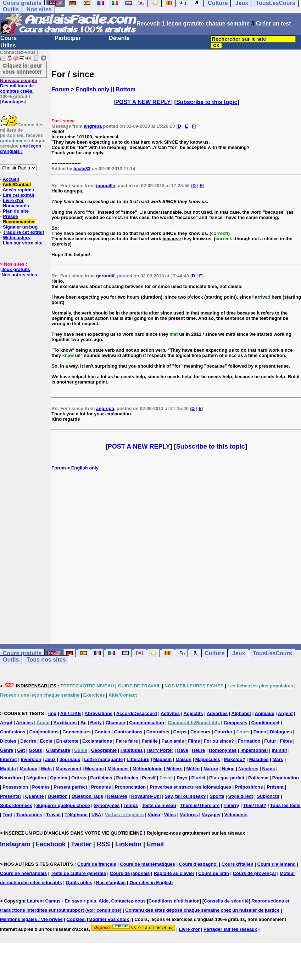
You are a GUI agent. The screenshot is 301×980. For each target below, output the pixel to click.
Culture (214, 653)
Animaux (265, 713)
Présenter (11, 796)
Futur (270, 741)
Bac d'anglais (111, 883)
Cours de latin (214, 873)
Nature (211, 769)
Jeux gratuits (16, 269)
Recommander (19, 222)
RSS (103, 844)
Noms (269, 769)
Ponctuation (286, 778)
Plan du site (16, 211)
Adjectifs (193, 713)
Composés (235, 723)
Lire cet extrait (19, 195)
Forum (60, 89)
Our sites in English (151, 883)
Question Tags (87, 796)
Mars (278, 759)
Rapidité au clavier (174, 873)
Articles (24, 723)
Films (194, 741)
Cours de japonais (130, 873)
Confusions (13, 732)
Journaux (70, 759)
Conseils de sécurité (226, 901)
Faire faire (127, 741)
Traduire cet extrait (23, 232)
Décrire (28, 741)
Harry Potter (160, 750)
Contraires (158, 732)
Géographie (104, 750)
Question (57, 796)
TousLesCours (272, 653)
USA (96, 815)
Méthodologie (148, 769)
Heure (199, 750)
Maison (183, 759)
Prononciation (130, 787)
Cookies (76, 919)
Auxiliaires (65, 723)
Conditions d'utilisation (174, 901)
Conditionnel (265, 723)
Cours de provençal (254, 873)
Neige (228, 769)
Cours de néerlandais (23, 873)
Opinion (59, 778)
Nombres (248, 769)
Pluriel (198, 778)
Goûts (35, 750)
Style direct (241, 796)
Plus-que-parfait (227, 778)
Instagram (15, 844)
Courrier (223, 732)
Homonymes (223, 750)
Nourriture (11, 778)
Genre (7, 750)
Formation (249, 741)
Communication (146, 723)
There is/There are (200, 805)
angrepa (93, 126)
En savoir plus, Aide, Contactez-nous (105, 901)
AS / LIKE (71, 713)
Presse (10, 216)
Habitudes (132, 750)
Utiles (8, 45)
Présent (275, 787)
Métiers (174, 769)
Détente (119, 38)
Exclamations (97, 741)
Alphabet (241, 713)
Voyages (211, 815)
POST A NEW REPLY (143, 102)
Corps (180, 732)
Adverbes (217, 713)
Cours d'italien (238, 864)
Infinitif (279, 750)
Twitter (81, 844)
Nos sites (39, 9)
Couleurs (200, 732)
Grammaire (58, 750)
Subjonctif (268, 796)
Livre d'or (13, 200)
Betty (96, 723)
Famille (150, 741)
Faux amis (173, 741)
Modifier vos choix (109, 919)
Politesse (258, 778)
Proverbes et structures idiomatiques (190, 787)
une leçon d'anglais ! (21, 149)
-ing (52, 713)
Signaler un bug (20, 227)
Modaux (29, 769)
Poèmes (41, 787)
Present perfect (70, 787)
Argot (6, 723)
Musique (94, 769)
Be (83, 723)
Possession (15, 787)
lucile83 (82, 169)
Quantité (35, 796)
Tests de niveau (159, 805)
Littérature (138, 759)
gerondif (105, 276)
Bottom (126, 89)
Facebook (51, 844)
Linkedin (128, 844)
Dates (260, 732)
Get (21, 750)
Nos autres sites (19, 275)
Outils (11, 9)
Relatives (117, 796)
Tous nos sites (46, 660)
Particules (127, 778)
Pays (182, 778)
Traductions (29, 815)
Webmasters (16, 238)
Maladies (259, 759)
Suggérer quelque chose (63, 805)
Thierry (231, 805)
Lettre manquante (103, 759)
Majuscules (208, 759)
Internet (9, 759)
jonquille (105, 186)
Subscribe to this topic (207, 102)
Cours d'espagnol (198, 864)
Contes (102, 732)
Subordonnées (16, 805)
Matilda (8, 769)
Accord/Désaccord (137, 713)
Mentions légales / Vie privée (31, 919)
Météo (193, 769)
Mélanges (118, 769)
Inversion (31, 759)
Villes (170, 815)
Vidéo (154, 815)
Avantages (13, 102)
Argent (285, 713)
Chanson (116, 723)
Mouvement (68, 769)
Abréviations (99, 713)
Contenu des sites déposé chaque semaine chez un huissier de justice (202, 910)
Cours (9, 38)
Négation (36, 778)
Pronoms (101, 787)
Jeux (239, 653)
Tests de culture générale (78, 873)
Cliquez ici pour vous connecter (22, 68)
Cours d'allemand (277, 864)
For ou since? (219, 741)
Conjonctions (44, 732)
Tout (7, 815)
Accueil (11, 179)
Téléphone (76, 815)
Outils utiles (79, 883)
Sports (217, 796)
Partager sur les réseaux (230, 929)
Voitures (189, 815)
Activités (170, 713)
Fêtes (286, 741)
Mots (46, 769)
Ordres (79, 778)
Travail (53, 815)
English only (92, 89)
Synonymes (107, 805)
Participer (68, 38)
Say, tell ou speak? (185, 796)
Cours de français (97, 864)
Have (183, 750)
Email (155, 844)
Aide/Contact (17, 185)
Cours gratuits (22, 653)
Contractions (128, 732)
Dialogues (281, 732)
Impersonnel (254, 750)
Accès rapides (18, 190)
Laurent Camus (44, 901)
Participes (101, 778)
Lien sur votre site (23, 243)
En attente (67, 741)
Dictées (8, 741)
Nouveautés (16, 206)
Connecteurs (76, 732)
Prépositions (249, 787)
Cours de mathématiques (147, 864)
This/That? (255, 805)
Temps (131, 805)
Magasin (162, 759)
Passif (149, 778)
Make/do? (235, 759)
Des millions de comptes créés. (19, 86)
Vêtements (236, 815)
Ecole (46, 741)
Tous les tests (285, 805)
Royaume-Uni (146, 796)
